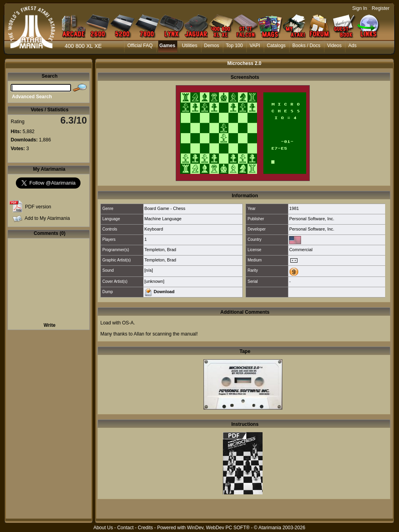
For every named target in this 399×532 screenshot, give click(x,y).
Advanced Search (32, 97)
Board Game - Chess (165, 208)
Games (167, 46)
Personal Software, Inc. (312, 219)
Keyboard (154, 229)
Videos (334, 46)
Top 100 (235, 46)
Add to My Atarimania (47, 218)
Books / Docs (306, 46)
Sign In (360, 8)
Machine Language (163, 219)
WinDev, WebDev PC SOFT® (219, 528)
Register (381, 8)
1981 (294, 208)
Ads (352, 46)
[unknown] (154, 281)
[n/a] (149, 270)
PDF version (38, 207)
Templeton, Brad (160, 250)
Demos (212, 46)
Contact (125, 528)
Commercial (301, 250)
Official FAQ (140, 46)
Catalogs (276, 46)
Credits (145, 528)
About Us (103, 528)
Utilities (190, 46)
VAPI (255, 46)
